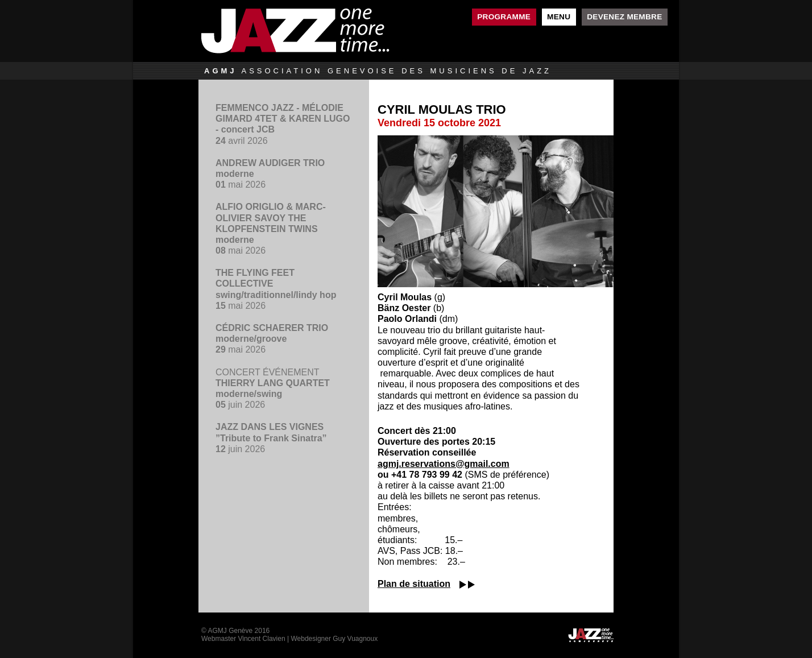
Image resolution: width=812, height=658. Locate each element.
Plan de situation (414, 584)
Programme (504, 17)
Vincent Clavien (261, 639)
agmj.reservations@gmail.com (444, 464)
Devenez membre (624, 17)
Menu (559, 17)
